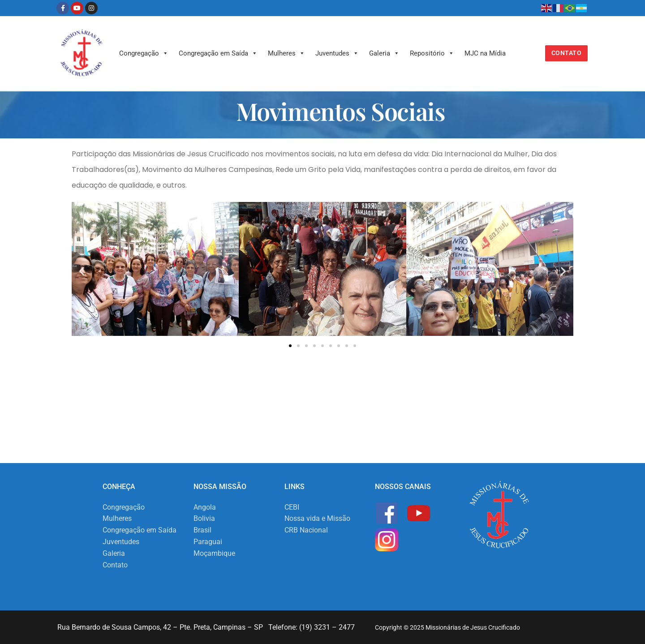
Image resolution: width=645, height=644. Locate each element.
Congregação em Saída (218, 53)
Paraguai (208, 542)
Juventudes (337, 53)
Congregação (144, 53)
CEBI (292, 507)
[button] (82, 271)
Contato (567, 53)
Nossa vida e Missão (317, 518)
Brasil (202, 530)
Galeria (384, 53)
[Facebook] (63, 8)
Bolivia (204, 518)
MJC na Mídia (485, 53)
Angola (205, 507)
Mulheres (286, 53)
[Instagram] (91, 8)
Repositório (432, 53)
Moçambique (214, 553)
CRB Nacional (306, 530)
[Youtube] (77, 8)
